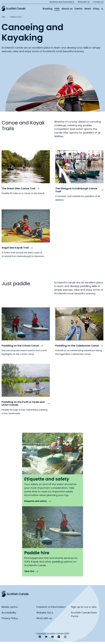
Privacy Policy (10, 618)
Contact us (98, 2)
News (88, 9)
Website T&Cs (45, 613)
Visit (57, 9)
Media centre (10, 607)
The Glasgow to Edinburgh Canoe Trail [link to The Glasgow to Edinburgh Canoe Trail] (79, 190)
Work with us (84, 2)
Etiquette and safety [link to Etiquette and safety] (38, 501)
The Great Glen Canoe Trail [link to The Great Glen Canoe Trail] (20, 189)
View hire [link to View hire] (31, 571)
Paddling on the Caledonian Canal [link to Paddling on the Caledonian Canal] (79, 346)
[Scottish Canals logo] (13, 8)
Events (79, 9)
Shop (96, 9)
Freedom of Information (51, 607)
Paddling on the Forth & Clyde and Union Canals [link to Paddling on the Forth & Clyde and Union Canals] (26, 404)
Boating (48, 9)
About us (67, 9)
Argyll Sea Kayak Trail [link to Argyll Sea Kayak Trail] (17, 248)
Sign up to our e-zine (84, 607)
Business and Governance (62, 2)
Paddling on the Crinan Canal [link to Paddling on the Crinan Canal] (22, 346)
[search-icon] (102, 8)
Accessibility (9, 613)
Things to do (16, 17)
